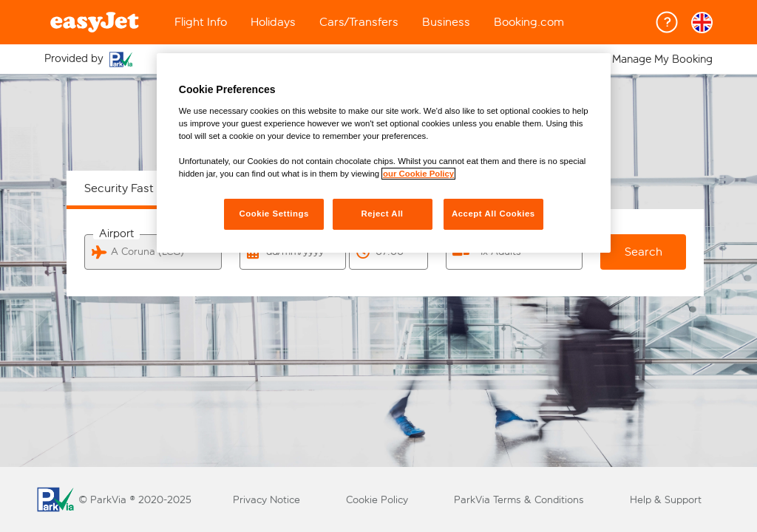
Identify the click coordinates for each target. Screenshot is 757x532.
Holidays (273, 22)
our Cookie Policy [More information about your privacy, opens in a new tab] (418, 174)
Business (446, 22)
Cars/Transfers (359, 22)
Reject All (382, 214)
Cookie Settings (274, 214)
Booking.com (529, 22)
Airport (116, 234)
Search (644, 252)
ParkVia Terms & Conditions (519, 500)
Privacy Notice (267, 500)
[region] (384, 153)
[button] (702, 23)
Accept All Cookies (493, 214)
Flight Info (201, 22)
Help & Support (666, 500)
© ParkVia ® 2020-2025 (135, 500)
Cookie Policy (377, 500)
